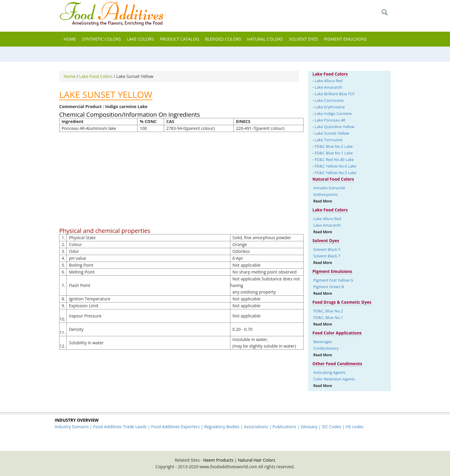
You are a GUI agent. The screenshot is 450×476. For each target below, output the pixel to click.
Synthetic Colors (102, 39)
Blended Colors (223, 39)
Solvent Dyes (303, 39)
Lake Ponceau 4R (330, 120)
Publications (284, 427)
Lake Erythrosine (330, 107)
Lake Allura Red (329, 81)
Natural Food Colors (333, 179)
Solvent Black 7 (327, 256)
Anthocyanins (326, 194)
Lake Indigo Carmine (333, 113)
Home (70, 39)
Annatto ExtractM (329, 188)
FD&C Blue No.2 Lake (334, 146)
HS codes (355, 427)
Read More (323, 201)
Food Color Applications (337, 333)
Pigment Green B (329, 287)
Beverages (323, 342)
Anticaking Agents (329, 372)
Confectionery (326, 348)
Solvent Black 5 (327, 249)
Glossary (309, 427)
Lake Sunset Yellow (332, 133)
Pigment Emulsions (345, 39)
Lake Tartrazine (329, 140)
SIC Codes (331, 427)
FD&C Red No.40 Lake (334, 159)
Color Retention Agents (334, 379)
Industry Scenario (72, 427)
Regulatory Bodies (222, 427)
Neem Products (218, 460)
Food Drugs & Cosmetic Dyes (342, 302)
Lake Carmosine (329, 100)
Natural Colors (265, 39)
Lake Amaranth (328, 87)
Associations (256, 427)
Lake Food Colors (96, 76)
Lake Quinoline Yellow (335, 127)
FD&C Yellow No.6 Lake (336, 166)
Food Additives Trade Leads (120, 427)
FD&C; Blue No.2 (328, 311)
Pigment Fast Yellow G (333, 280)
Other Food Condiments (337, 364)
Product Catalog (179, 39)
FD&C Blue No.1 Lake (334, 153)
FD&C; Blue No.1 (328, 317)
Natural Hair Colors (257, 460)
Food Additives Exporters (176, 427)
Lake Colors (140, 39)
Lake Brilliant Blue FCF (335, 94)
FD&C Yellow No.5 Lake (336, 173)
